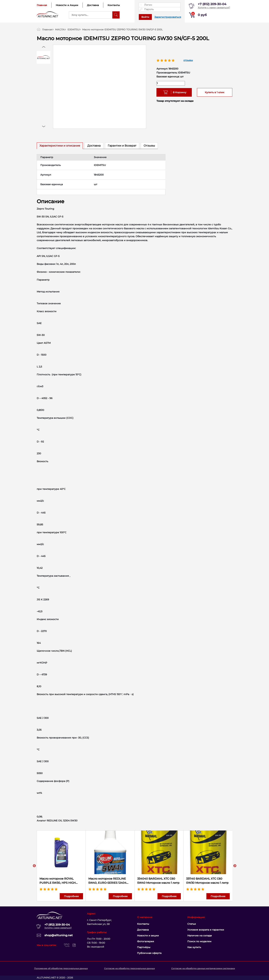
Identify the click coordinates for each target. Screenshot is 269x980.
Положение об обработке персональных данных (61, 968)
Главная (42, 5)
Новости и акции (148, 936)
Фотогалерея (146, 941)
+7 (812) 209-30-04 (212, 4)
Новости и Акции (67, 5)
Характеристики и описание (60, 146)
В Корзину (178, 92)
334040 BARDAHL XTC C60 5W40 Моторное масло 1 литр (158, 881)
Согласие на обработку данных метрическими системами (203, 968)
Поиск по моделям (199, 941)
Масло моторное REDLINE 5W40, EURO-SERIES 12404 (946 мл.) (107, 881)
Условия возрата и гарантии (206, 930)
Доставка (93, 5)
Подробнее (71, 896)
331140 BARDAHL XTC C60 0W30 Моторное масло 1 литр (207, 881)
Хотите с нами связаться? (214, 8)
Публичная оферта (149, 953)
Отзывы (149, 146)
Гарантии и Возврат (122, 146)
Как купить (194, 947)
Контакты (114, 5)
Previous (34, 866)
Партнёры (144, 947)
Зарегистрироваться (168, 17)
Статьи (192, 924)
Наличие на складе (200, 936)
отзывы (188, 60)
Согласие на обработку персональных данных (129, 968)
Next (235, 866)
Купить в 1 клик (215, 92)
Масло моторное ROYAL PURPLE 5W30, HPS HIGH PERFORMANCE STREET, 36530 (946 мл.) (61, 881)
